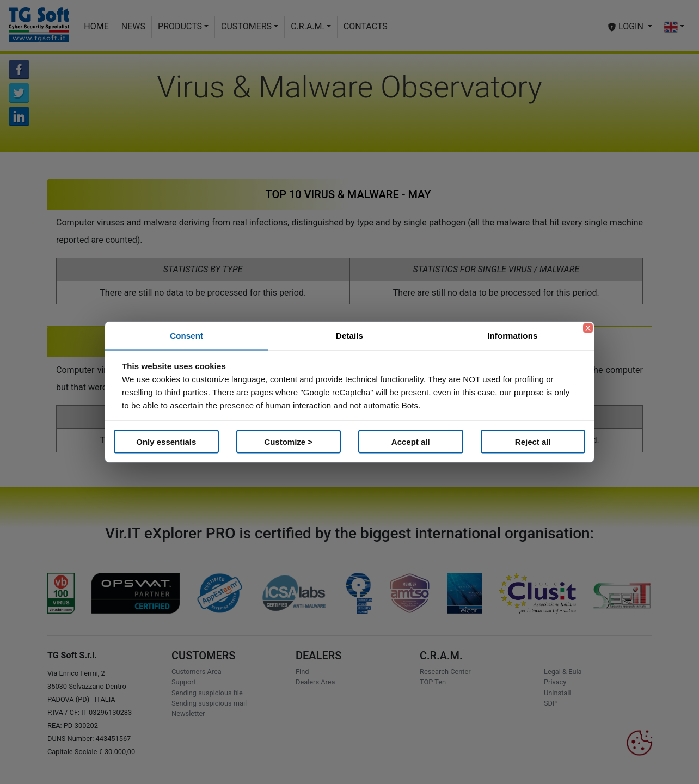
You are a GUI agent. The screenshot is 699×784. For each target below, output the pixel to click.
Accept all (411, 441)
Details (349, 336)
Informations (512, 336)
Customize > (288, 441)
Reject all (533, 441)
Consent (186, 336)
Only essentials (166, 441)
